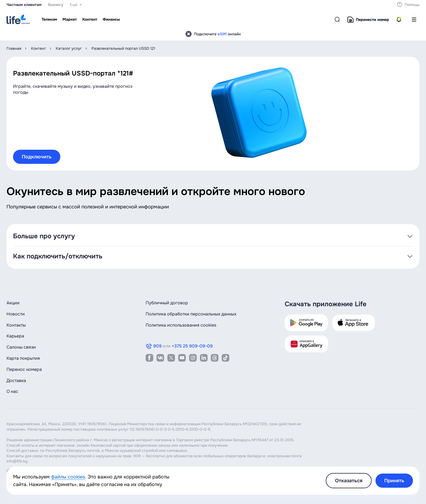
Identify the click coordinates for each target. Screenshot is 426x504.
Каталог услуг (69, 48)
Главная (14, 48)
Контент (38, 48)
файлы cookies (68, 477)
